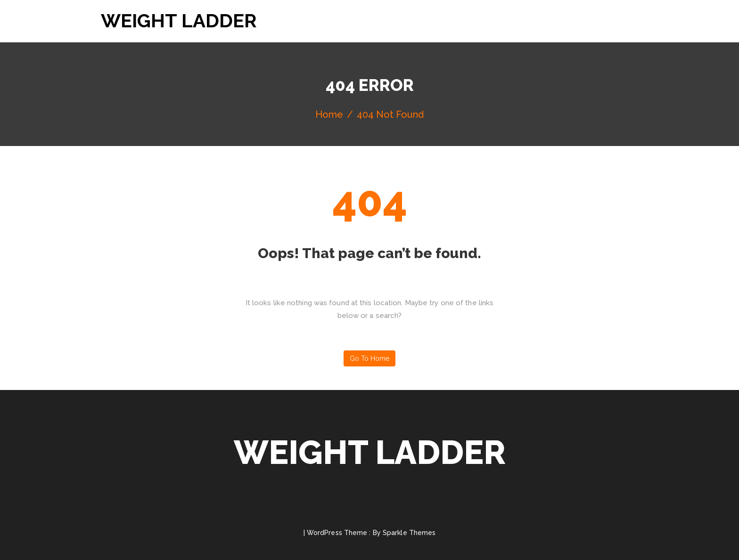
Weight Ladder (179, 20)
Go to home (369, 358)
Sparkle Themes (409, 533)
